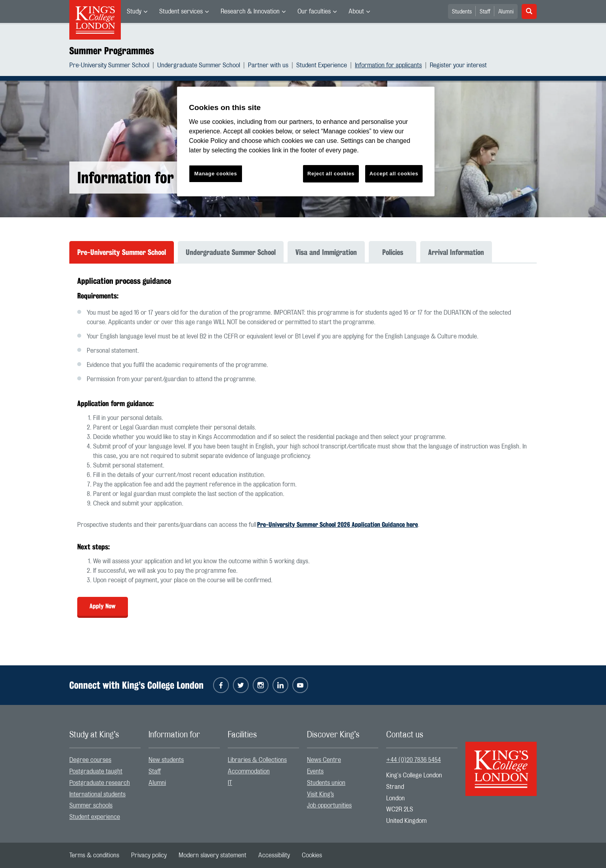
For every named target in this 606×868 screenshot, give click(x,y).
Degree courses (90, 760)
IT (230, 783)
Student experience (95, 817)
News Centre (324, 760)
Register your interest (458, 65)
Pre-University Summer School (109, 65)
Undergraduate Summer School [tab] (231, 252)
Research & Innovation (250, 11)
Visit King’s (320, 794)
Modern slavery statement (212, 855)
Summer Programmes (112, 51)
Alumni (506, 12)
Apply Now (103, 606)
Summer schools (91, 805)
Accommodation (249, 771)
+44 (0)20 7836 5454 (414, 760)
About (356, 11)
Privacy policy (149, 855)
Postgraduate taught (96, 771)
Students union (326, 783)
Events (315, 771)
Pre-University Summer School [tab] (122, 252)
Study (134, 11)
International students (97, 794)
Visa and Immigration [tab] (326, 252)
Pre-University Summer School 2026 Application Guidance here (337, 525)
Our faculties (314, 11)
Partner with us (268, 65)
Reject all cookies (331, 174)
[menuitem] (137, 11)
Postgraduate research (100, 783)
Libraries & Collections (257, 760)
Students (462, 12)
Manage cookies (216, 174)
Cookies (312, 855)
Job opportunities (329, 805)
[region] (306, 142)
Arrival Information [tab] (456, 252)
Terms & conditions (94, 855)
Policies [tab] (393, 252)
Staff (485, 12)
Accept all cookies (394, 174)
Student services (181, 11)
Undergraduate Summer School (199, 65)
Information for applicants (388, 65)
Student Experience (322, 65)
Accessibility (274, 855)
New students (166, 760)
